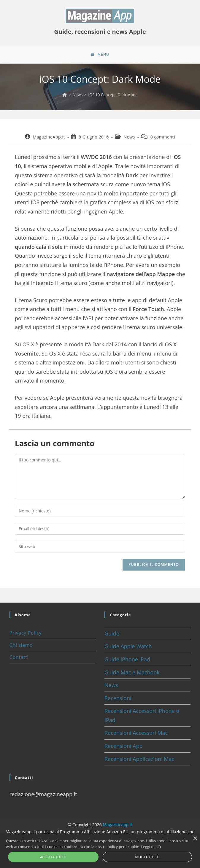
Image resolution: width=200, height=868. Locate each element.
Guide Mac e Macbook (132, 672)
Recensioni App (124, 746)
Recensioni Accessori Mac (136, 733)
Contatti (19, 657)
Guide (112, 633)
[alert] (100, 851)
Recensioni (118, 698)
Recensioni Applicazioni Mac (139, 759)
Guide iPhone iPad (127, 659)
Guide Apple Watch (128, 646)
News (129, 137)
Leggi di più (151, 847)
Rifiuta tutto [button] (147, 857)
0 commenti (163, 137)
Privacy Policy (26, 633)
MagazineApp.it (49, 137)
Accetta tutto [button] (53, 857)
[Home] (65, 95)
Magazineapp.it (117, 825)
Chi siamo (21, 645)
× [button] (195, 839)
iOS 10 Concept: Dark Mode (113, 95)
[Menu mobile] (100, 55)
